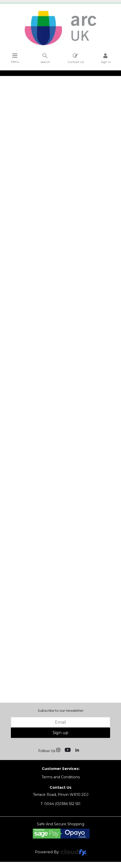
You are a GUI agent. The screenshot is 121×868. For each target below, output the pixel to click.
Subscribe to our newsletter (61, 710)
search (45, 58)
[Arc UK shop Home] (61, 45)
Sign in (106, 58)
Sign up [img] (61, 733)
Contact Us (76, 58)
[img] (59, 750)
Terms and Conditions (61, 777)
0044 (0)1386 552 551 (61, 804)
